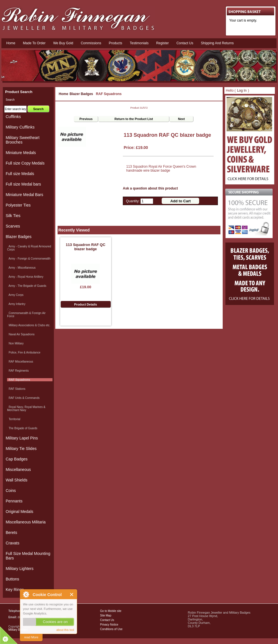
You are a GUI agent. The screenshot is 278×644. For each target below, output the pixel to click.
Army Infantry (16, 304)
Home (11, 43)
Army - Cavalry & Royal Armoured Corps (29, 248)
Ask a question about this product (150, 188)
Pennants (14, 501)
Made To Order (34, 43)
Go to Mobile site (111, 611)
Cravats (12, 543)
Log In (242, 91)
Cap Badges (17, 459)
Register (162, 43)
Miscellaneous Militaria (26, 522)
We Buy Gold (63, 43)
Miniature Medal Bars (24, 195)
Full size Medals (20, 174)
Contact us (185, 43)
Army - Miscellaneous (21, 268)
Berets (11, 533)
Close (72, 594)
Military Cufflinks (20, 127)
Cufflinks (13, 117)
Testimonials (139, 43)
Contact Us (107, 620)
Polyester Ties (18, 205)
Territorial (14, 419)
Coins (11, 491)
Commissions (91, 43)
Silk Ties (13, 216)
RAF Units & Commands (23, 398)
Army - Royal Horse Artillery (25, 277)
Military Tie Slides (21, 449)
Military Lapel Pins (22, 438)
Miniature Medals (21, 153)
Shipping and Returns (217, 43)
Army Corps (15, 295)
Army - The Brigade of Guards (27, 286)
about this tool (65, 630)
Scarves (13, 226)
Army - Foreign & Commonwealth (29, 259)
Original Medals (19, 512)
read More (31, 637)
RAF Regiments (18, 371)
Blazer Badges (81, 94)
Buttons (12, 579)
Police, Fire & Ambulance (24, 352)
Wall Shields (17, 480)
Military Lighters (20, 569)
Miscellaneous (18, 470)
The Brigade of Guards (22, 428)
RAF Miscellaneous (20, 362)
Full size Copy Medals (25, 163)
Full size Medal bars (23, 184)
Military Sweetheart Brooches (23, 140)
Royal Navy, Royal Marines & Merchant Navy (26, 409)
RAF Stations (16, 389)
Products (115, 43)
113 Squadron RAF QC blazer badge (86, 247)
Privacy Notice (109, 625)
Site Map (106, 615)
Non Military (15, 343)
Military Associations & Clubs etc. (29, 325)
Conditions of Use (111, 629)
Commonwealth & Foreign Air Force (26, 315)
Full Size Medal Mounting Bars (28, 556)
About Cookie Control (26, 594)
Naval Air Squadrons (21, 334)
